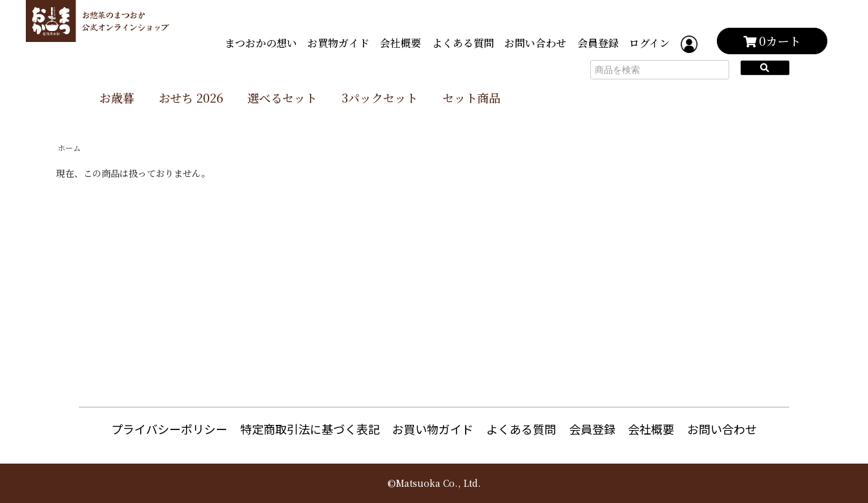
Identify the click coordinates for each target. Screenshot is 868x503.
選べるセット (282, 98)
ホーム (69, 148)
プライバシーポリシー (169, 429)
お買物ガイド (338, 43)
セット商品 (471, 98)
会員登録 (598, 43)
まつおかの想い (261, 43)
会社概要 (400, 43)
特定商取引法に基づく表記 (310, 429)
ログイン (649, 43)
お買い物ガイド (433, 429)
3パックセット (380, 98)
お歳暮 (117, 98)
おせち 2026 (191, 98)
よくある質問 (463, 43)
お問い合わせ (535, 43)
